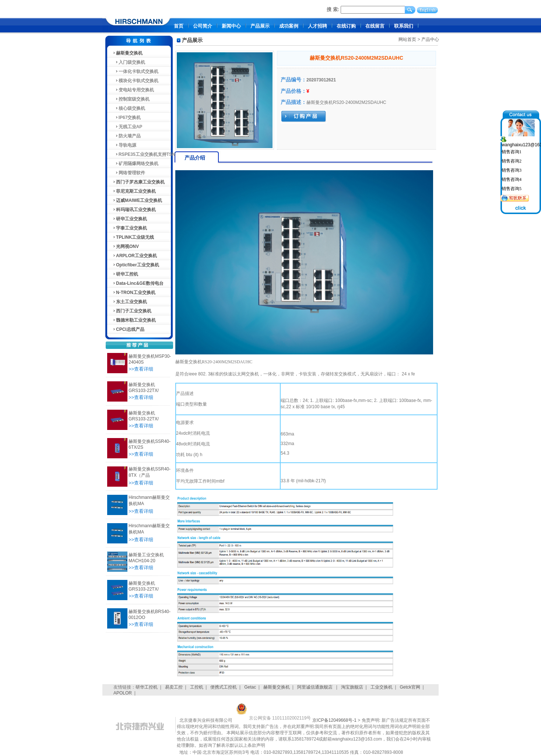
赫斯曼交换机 (127, 53)
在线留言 (375, 26)
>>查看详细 (141, 369)
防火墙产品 (127, 136)
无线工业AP (127, 127)
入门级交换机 (129, 62)
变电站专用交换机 (133, 90)
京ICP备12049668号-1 (334, 720)
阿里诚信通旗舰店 (315, 687)
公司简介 (203, 26)
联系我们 (404, 26)
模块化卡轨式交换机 (135, 81)
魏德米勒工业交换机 (134, 320)
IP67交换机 (127, 118)
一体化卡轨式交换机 (135, 71)
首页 (179, 26)
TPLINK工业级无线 (133, 237)
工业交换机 (382, 687)
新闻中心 (231, 26)
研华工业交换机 (130, 219)
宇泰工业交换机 (130, 228)
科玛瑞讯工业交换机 (134, 210)
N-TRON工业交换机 (134, 293)
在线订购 (346, 26)
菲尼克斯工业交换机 (134, 191)
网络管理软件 (129, 173)
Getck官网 (410, 687)
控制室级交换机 (131, 99)
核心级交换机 (129, 108)
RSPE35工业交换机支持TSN (144, 154)
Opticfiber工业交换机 (136, 265)
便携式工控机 (224, 687)
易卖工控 (174, 687)
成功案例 (289, 26)
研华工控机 (125, 274)
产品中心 (430, 39)
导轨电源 (124, 145)
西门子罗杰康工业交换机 (138, 182)
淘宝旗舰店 (352, 687)
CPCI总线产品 (128, 329)
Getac (250, 687)
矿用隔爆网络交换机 (135, 164)
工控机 (197, 687)
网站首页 (407, 39)
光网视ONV (126, 246)
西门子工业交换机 (132, 311)
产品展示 (260, 26)
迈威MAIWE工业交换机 (137, 200)
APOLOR (123, 693)
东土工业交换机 (130, 302)
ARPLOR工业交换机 (135, 256)
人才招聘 (317, 26)
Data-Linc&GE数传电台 (138, 283)
